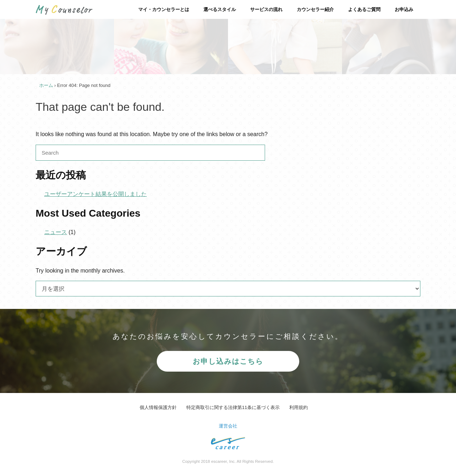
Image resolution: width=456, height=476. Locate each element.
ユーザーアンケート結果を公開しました (95, 194)
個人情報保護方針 (158, 407)
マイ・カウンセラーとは (164, 9)
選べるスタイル (220, 9)
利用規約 (299, 407)
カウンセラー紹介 (315, 9)
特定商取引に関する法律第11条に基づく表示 (233, 407)
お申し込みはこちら (228, 361)
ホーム (46, 85)
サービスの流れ (266, 9)
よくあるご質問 (364, 9)
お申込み (404, 9)
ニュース (56, 232)
